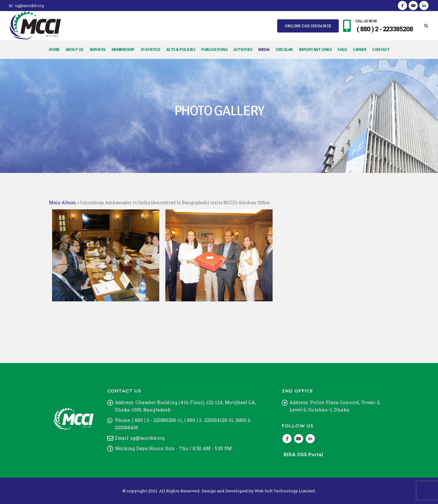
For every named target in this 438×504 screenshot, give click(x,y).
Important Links (315, 50)
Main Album (63, 202)
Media (264, 50)
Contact (381, 50)
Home (54, 50)
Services (97, 50)
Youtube (299, 439)
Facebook (287, 439)
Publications (214, 50)
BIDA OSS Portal (303, 454)
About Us (74, 50)
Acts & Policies (181, 50)
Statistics (150, 50)
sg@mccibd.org (26, 6)
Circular (284, 50)
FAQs (342, 50)
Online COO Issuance (308, 26)
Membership (123, 50)
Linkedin (310, 439)
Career (359, 50)
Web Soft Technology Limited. (285, 491)
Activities (243, 50)
